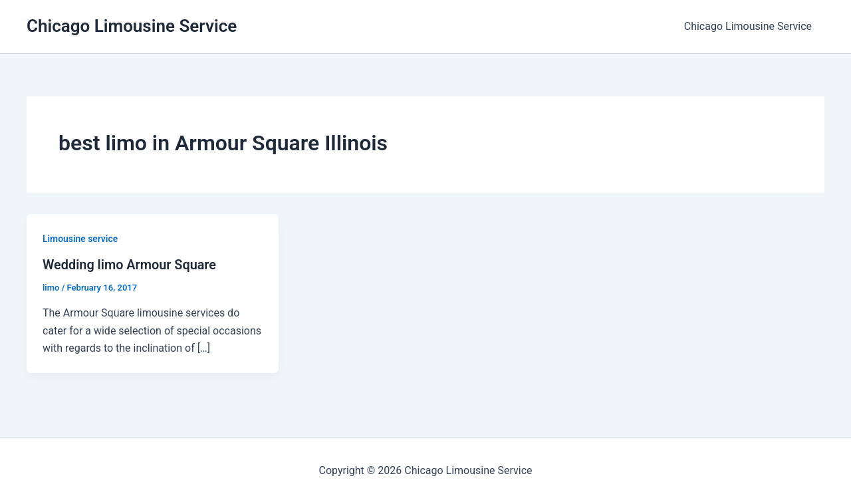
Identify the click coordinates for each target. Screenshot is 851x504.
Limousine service (80, 239)
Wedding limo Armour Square (130, 265)
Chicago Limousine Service (132, 26)
